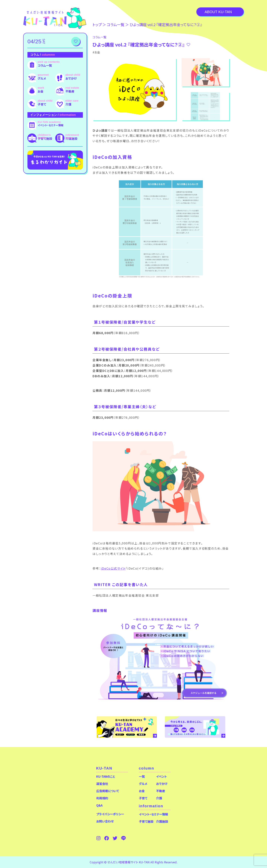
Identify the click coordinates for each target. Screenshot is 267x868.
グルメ (42, 78)
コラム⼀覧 (116, 25)
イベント (161, 776)
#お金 (96, 52)
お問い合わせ (105, 821)
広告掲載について (108, 791)
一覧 (142, 776)
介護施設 (71, 138)
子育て (42, 104)
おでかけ (71, 78)
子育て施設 (45, 138)
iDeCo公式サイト (113, 568)
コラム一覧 (45, 65)
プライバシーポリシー (110, 814)
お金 (41, 91)
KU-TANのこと (106, 776)
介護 (68, 104)
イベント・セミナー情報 (51, 125)
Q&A (99, 805)
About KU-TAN (218, 12)
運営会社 (102, 784)
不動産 (70, 91)
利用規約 (102, 798)
